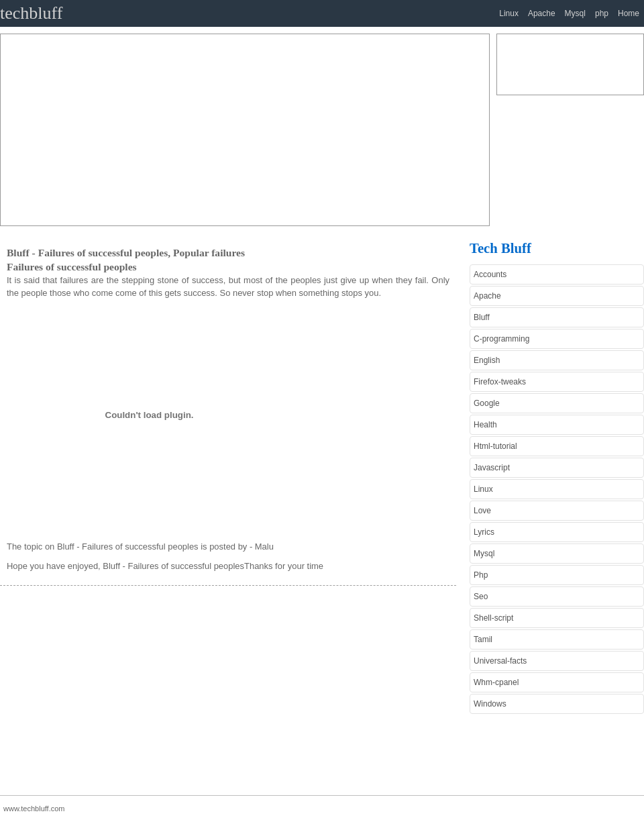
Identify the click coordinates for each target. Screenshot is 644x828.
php (602, 13)
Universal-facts (500, 661)
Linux (509, 13)
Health (485, 425)
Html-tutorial (495, 446)
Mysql (575, 13)
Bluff (482, 317)
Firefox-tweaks (500, 382)
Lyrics (484, 532)
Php (481, 575)
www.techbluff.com (34, 809)
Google (487, 403)
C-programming (501, 339)
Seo (481, 597)
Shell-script (493, 618)
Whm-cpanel (496, 682)
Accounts (490, 274)
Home (629, 13)
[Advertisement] (185, 128)
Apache (542, 13)
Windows (490, 704)
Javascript (492, 468)
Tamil (483, 639)
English (487, 360)
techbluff (31, 13)
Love (482, 511)
